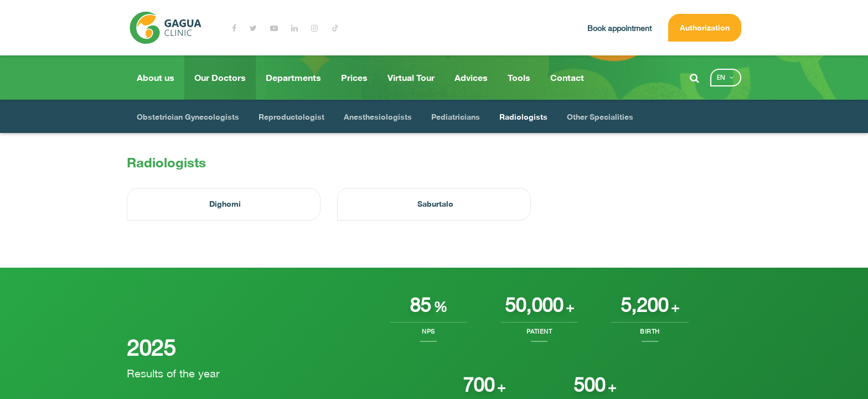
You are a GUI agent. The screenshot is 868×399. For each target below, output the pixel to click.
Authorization (705, 27)
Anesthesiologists (378, 117)
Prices (354, 78)
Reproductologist (291, 117)
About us (156, 78)
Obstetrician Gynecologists (188, 117)
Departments (293, 78)
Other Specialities (600, 117)
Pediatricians (456, 117)
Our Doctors (220, 78)
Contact (567, 78)
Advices (471, 78)
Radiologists (523, 117)
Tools (519, 78)
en (721, 77)
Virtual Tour (411, 78)
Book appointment (619, 28)
